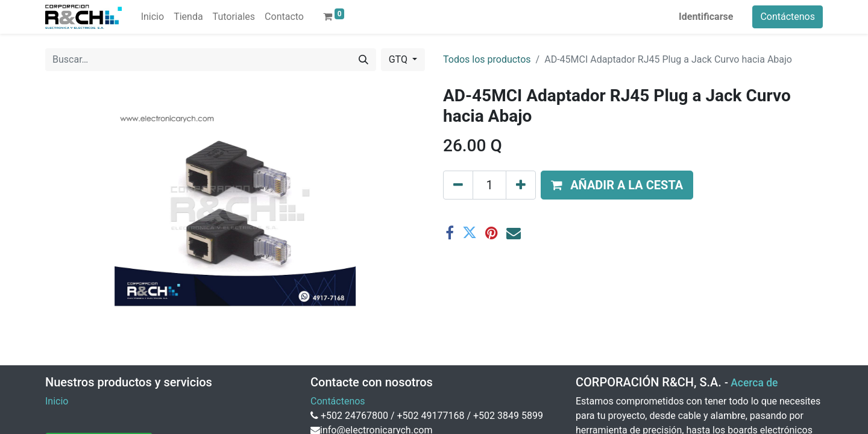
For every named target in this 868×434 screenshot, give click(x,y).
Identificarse (706, 17)
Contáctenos (788, 17)
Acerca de (754, 383)
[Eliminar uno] (458, 185)
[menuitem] (153, 17)
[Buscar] (363, 60)
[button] (617, 185)
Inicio (57, 401)
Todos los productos (487, 59)
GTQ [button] (399, 59)
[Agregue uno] (521, 185)
